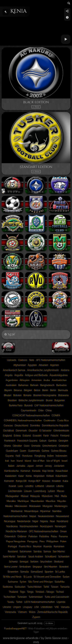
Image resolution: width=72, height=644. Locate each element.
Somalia (25, 572)
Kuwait (12, 486)
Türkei (19, 602)
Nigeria (44, 521)
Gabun (43, 441)
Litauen (28, 491)
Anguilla (19, 375)
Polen (63, 541)
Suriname (13, 582)
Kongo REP (34, 481)
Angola (9, 375)
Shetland (59, 562)
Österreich (10, 536)
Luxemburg (40, 491)
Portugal (13, 546)
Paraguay (32, 541)
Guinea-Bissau (59, 451)
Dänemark (21, 431)
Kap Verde (48, 471)
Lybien (51, 491)
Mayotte (62, 501)
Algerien (54, 365)
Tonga (30, 592)
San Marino (59, 552)
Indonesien (61, 456)
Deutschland (21, 426)
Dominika (35, 426)
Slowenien (13, 572)
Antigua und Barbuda (36, 375)
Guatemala (34, 451)
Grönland (63, 446)
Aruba (47, 380)
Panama (63, 536)
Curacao (8, 426)
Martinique (23, 501)
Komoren (9, 481)
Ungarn (17, 607)
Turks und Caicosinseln (57, 597)
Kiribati (50, 476)
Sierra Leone (11, 567)
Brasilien (12, 400)
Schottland (51, 557)
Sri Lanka (60, 572)
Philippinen (52, 541)
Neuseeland (62, 516)
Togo (22, 592)
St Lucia (28, 577)
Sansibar (22, 557)
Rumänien (59, 546)
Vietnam (22, 612)
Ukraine (7, 607)
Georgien (63, 441)
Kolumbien (61, 476)
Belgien (28, 390)
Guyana (9, 456)
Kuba (65, 481)
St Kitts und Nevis (12, 577)
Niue (52, 521)
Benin (45, 390)
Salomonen (26, 552)
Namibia (57, 511)
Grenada (36, 446)
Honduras (27, 456)
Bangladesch (47, 385)
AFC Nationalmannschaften (51, 360)
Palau (54, 536)
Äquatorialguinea (59, 375)
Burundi (28, 405)
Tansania (65, 587)
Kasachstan (62, 471)
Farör (46, 436)
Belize (37, 390)
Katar (21, 476)
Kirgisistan (39, 476)
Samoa (47, 552)
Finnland (65, 436)
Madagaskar (12, 496)
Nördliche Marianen (16, 531)
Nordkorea (12, 526)
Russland (13, 552)
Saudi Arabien (36, 557)
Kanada (36, 471)
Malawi (25, 496)
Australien (11, 385)
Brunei (49, 400)
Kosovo (46, 481)
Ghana (7, 446)
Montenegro (61, 506)
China (49, 410)
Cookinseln (49, 421)
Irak (7, 461)
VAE (57, 607)
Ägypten (32, 365)
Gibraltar (17, 446)
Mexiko (9, 506)
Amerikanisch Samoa (14, 370)
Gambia (52, 441)
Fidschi (54, 436)
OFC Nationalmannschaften (43, 531)
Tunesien (22, 597)
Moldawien (35, 506)
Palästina (44, 536)
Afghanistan (20, 365)
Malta (64, 496)
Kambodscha (12, 471)
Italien (11, 466)
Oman (63, 531)
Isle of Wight (53, 461)
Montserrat (17, 511)
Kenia (29, 476)
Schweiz (13, 562)
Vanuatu (65, 607)
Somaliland (37, 572)
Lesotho (29, 486)
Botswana (63, 395)
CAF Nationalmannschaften (49, 405)
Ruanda (48, 546)
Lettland (40, 486)
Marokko (11, 501)
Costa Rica (63, 421)
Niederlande (24, 521)
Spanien (49, 572)
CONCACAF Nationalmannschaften (31, 415)
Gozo (27, 446)
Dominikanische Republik (55, 426)
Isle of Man (39, 461)
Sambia (38, 552)
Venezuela (10, 612)
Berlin (53, 390)
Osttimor (22, 536)
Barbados (61, 385)
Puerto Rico (25, 546)
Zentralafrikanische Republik (53, 612)
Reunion (37, 546)
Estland (27, 436)
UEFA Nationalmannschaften (39, 602)
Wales (32, 612)
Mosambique (31, 511)
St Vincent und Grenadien (47, 577)
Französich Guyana (27, 441)
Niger (35, 521)
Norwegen (60, 526)
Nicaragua (10, 521)
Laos (20, 486)
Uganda (61, 602)
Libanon (50, 486)
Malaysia (35, 496)
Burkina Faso (16, 405)
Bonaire (27, 395)
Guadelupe (12, 451)
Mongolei (48, 506)
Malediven (47, 496)
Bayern (8, 390)
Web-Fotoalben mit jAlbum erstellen (47, 629)
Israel (65, 461)
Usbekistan (47, 607)
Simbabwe (25, 567)
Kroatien (56, 481)
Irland (20, 461)
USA (36, 607)
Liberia (60, 486)
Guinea (45, 451)
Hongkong (40, 456)
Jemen (39, 466)
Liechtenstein (15, 491)
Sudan (66, 577)
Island (28, 461)
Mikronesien (21, 506)
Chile (41, 410)
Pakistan (33, 536)
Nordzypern (46, 526)
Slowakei (64, 567)
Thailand (13, 592)
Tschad (60, 592)
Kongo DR (21, 481)
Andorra (65, 370)
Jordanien (59, 466)
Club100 (23, 360)
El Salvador (45, 431)
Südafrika (60, 582)
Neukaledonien (46, 516)
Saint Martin (9, 557)
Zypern (36, 617)
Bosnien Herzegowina (45, 395)
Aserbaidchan (59, 380)
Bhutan (8, 395)
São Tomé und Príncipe (40, 582)
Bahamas (23, 385)
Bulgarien (60, 400)
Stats (32, 360)
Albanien (43, 365)
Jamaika (21, 466)
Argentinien (12, 380)
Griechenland (49, 446)
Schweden (64, 557)
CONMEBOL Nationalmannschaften (23, 421)
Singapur (37, 567)
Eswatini (37, 436)
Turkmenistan (36, 597)
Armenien (36, 380)
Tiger (36, 632)
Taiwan (55, 587)
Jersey (48, 466)
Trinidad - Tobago (45, 592)
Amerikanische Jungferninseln (43, 370)
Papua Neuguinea (16, 541)
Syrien (23, 582)
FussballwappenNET (15, 629)
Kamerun (25, 471)
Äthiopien (25, 380)
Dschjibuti (9, 431)
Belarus (18, 390)
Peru (42, 541)
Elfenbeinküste (61, 431)
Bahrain (34, 385)
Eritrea (17, 436)
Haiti (18, 456)
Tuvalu (11, 602)
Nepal (33, 516)
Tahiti (46, 587)
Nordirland (63, 521)
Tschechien (9, 597)
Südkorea (8, 587)
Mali (57, 496)
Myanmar (45, 511)
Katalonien (11, 476)
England (7, 436)
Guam (23, 451)
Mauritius (51, 501)
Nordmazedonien (29, 526)
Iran (13, 461)
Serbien (34, 562)
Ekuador (33, 431)
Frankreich (10, 441)
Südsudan (20, 587)
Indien (50, 456)
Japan (30, 466)
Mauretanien (37, 501)
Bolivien (17, 395)
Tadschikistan (34, 587)
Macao (61, 491)
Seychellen (46, 562)
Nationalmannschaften (16, 516)
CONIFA (56, 415)
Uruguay (28, 607)
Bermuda (63, 390)
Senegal (24, 562)
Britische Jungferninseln (31, 400)
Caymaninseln (29, 410)
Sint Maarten (51, 567)
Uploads (12, 360)
